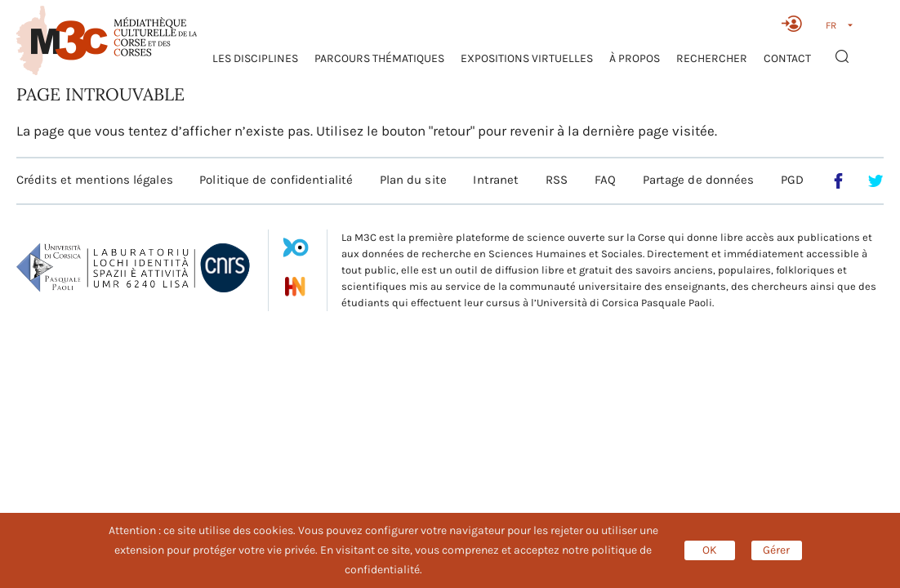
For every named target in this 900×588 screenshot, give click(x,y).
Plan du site (413, 180)
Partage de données (699, 180)
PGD (792, 180)
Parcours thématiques (379, 58)
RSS (557, 180)
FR (831, 25)
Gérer (776, 550)
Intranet (496, 180)
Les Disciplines (255, 58)
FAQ (605, 180)
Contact (787, 58)
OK (710, 550)
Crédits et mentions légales (95, 180)
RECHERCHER (712, 58)
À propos (635, 58)
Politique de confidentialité (276, 180)
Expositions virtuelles (527, 58)
